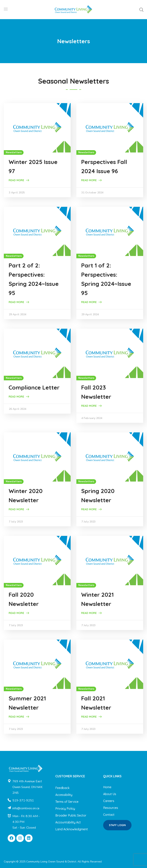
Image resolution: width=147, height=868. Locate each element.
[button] (141, 10)
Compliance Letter (34, 387)
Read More (16, 180)
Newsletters (14, 152)
